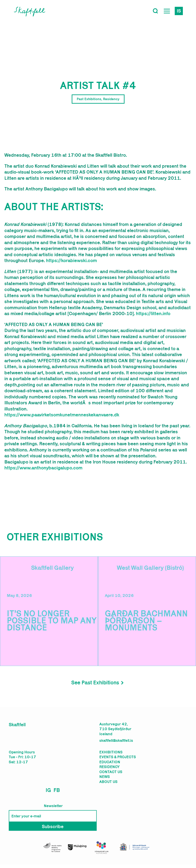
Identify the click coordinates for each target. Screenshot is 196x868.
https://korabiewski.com (71, 260)
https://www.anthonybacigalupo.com (43, 468)
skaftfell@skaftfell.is (116, 740)
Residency (110, 767)
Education (110, 762)
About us (108, 782)
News (105, 777)
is (179, 11)
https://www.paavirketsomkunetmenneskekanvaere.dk (62, 415)
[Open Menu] (167, 11)
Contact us (111, 772)
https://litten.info (153, 313)
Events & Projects (118, 757)
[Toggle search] (155, 11)
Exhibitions (111, 752)
